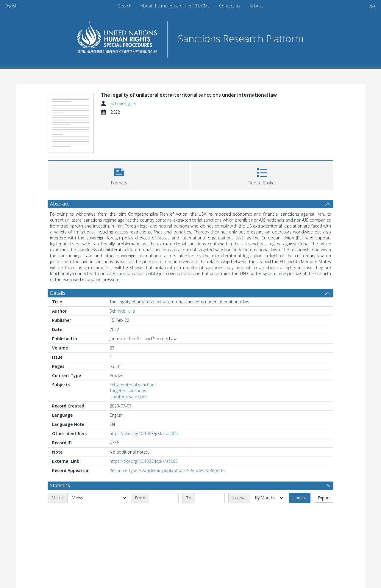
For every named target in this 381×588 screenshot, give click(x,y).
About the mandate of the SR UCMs (175, 6)
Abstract (59, 204)
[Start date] (164, 498)
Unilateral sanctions (128, 397)
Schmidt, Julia (123, 103)
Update (300, 498)
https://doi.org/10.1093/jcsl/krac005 (144, 433)
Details (58, 293)
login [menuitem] (372, 6)
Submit (256, 6)
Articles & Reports (208, 470)
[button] (119, 175)
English (11, 6)
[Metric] (97, 498)
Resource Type (124, 470)
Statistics (60, 485)
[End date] (210, 498)
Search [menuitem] (125, 6)
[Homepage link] (190, 38)
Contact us (229, 6)
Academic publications (164, 470)
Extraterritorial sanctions (133, 385)
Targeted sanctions (128, 391)
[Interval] (267, 498)
